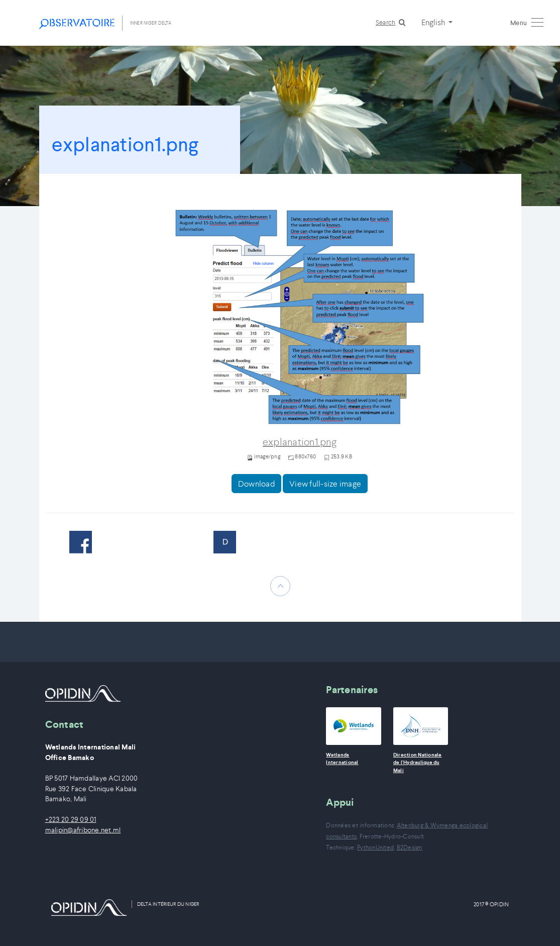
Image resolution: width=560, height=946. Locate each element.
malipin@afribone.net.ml (83, 830)
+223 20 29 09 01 (71, 820)
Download (256, 484)
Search (386, 22)
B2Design (410, 847)
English (434, 22)
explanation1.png (300, 442)
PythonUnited (375, 847)
